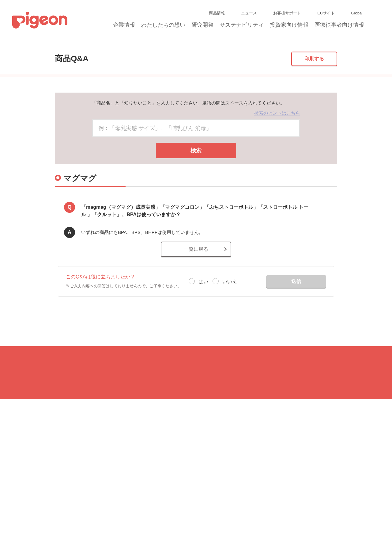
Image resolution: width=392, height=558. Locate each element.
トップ (43, 47)
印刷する (314, 98)
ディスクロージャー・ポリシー (96, 528)
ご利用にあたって (185, 539)
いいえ (230, 321)
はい (203, 321)
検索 (196, 190)
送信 (296, 321)
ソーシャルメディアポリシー (143, 539)
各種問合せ (213, 539)
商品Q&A (65, 47)
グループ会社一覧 (53, 528)
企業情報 (124, 27)
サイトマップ (23, 528)
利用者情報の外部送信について (90, 539)
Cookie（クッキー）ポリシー (37, 539)
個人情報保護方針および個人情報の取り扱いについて (169, 528)
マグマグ (90, 47)
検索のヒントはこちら (277, 153)
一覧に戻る (196, 289)
